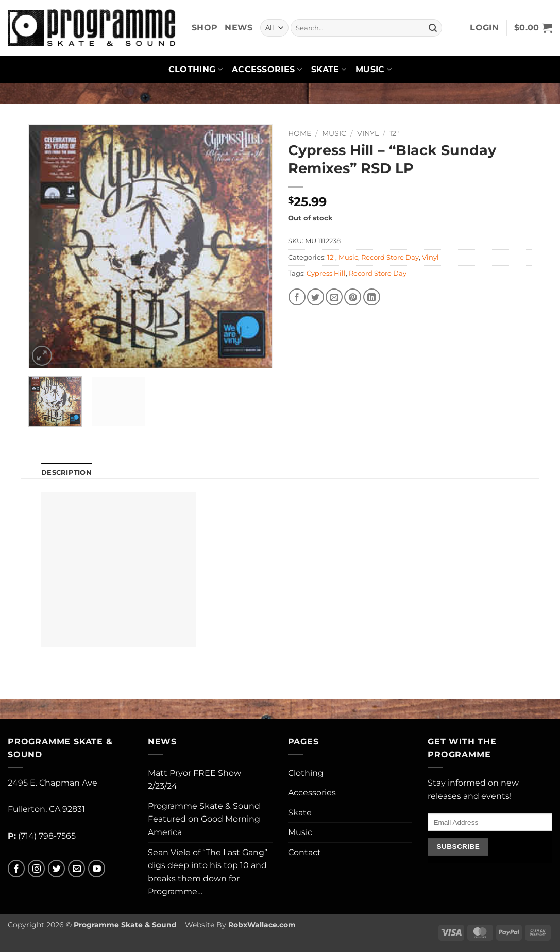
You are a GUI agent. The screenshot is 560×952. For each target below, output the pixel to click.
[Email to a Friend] (334, 297)
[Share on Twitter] (316, 297)
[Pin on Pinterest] (353, 297)
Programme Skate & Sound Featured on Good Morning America (204, 819)
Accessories (267, 70)
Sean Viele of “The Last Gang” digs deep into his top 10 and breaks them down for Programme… (208, 872)
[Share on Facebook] (297, 297)
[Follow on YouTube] (97, 869)
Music (374, 70)
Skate (329, 70)
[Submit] (433, 28)
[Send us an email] (77, 869)
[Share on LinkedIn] (372, 297)
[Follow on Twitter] (56, 869)
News (239, 28)
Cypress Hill (326, 273)
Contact (304, 852)
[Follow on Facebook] (16, 869)
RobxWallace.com (262, 925)
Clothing (196, 70)
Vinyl (368, 133)
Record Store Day (390, 257)
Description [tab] (66, 473)
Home (300, 133)
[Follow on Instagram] (36, 869)
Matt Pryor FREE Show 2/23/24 (194, 780)
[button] (484, 28)
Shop (205, 28)
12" (394, 133)
